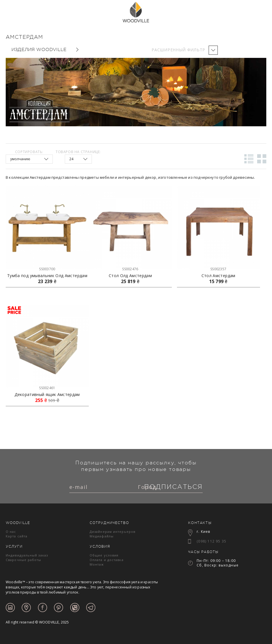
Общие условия (104, 555)
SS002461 (47, 388)
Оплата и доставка (107, 560)
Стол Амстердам (218, 276)
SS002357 (218, 269)
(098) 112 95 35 (211, 541)
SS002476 (130, 269)
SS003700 (47, 269)
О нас (11, 532)
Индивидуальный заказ (27, 555)
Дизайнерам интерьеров (112, 532)
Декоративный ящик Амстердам (47, 395)
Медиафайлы (102, 536)
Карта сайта (17, 536)
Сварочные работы (24, 560)
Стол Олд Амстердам (130, 276)
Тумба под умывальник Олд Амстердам (47, 276)
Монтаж (97, 564)
